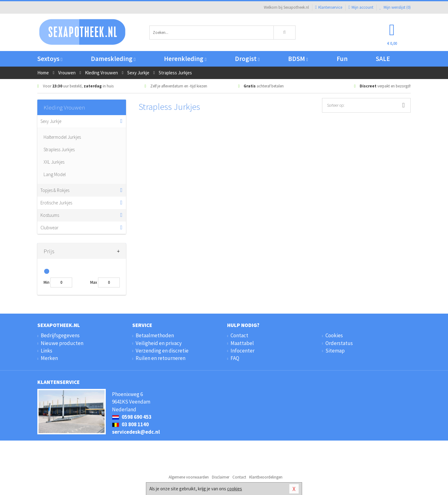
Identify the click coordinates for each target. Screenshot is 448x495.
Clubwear (49, 228)
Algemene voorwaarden (189, 477)
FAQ (235, 358)
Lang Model (55, 174)
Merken (49, 358)
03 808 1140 (130, 424)
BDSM (298, 59)
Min (47, 282)
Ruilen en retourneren (161, 358)
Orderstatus (339, 343)
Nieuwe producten (62, 343)
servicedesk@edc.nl (136, 432)
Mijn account (361, 7)
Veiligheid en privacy (159, 343)
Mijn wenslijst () (395, 7)
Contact (239, 335)
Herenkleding (185, 59)
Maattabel (242, 343)
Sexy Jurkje (51, 121)
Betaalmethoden (155, 335)
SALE (383, 59)
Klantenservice (329, 7)
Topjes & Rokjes (55, 190)
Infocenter (243, 351)
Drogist (247, 59)
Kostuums (50, 215)
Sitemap (335, 351)
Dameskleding (113, 59)
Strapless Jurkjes (59, 149)
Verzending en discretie (162, 351)
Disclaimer (221, 477)
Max (94, 282)
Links (47, 351)
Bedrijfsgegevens (60, 335)
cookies (235, 489)
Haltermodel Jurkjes (62, 137)
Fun (342, 59)
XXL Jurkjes (54, 162)
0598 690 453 (132, 417)
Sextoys (50, 59)
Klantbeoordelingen (266, 477)
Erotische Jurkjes (56, 203)
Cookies (334, 335)
